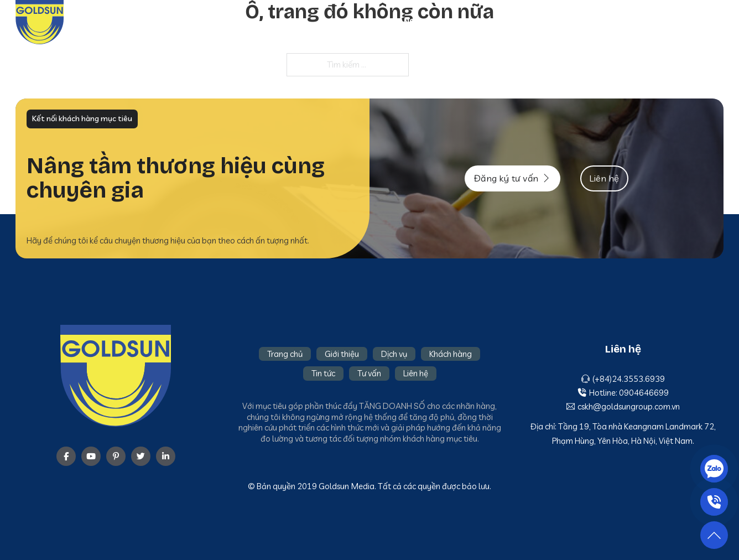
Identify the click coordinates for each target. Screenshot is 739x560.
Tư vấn (666, 22)
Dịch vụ (515, 22)
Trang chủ (410, 22)
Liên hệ (709, 22)
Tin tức (623, 22)
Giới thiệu (466, 22)
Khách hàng (569, 22)
